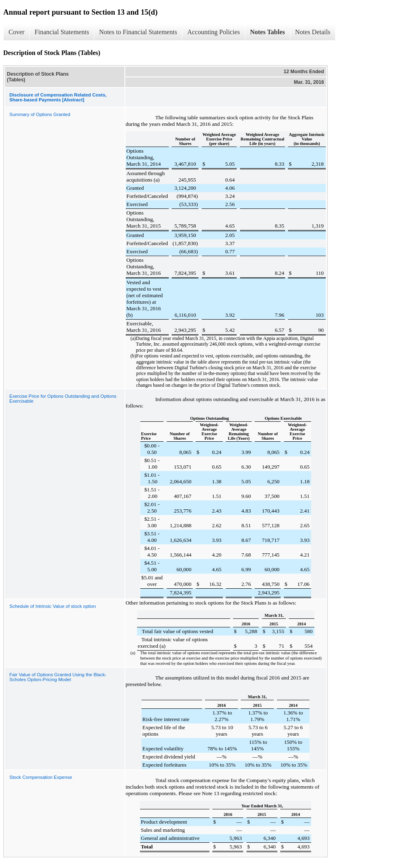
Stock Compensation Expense (41, 777)
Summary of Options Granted (40, 114)
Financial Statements (62, 32)
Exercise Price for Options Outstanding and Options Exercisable (63, 399)
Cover (16, 32)
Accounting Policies (213, 32)
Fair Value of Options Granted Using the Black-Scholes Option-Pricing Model (58, 677)
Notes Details (313, 32)
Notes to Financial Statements (138, 32)
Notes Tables (268, 32)
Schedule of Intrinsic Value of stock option (53, 606)
